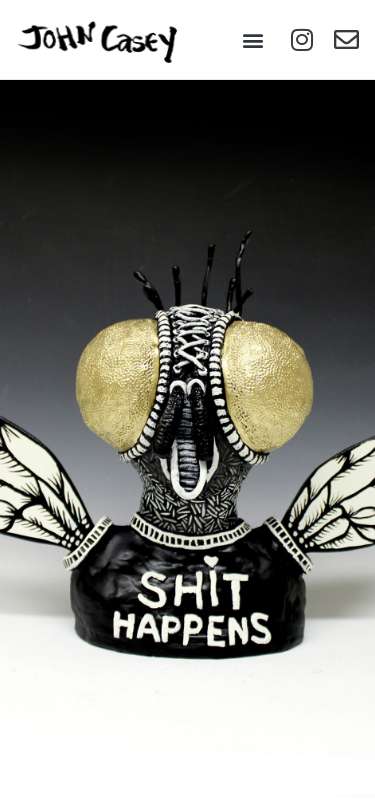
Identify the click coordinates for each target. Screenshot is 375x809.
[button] (252, 39)
